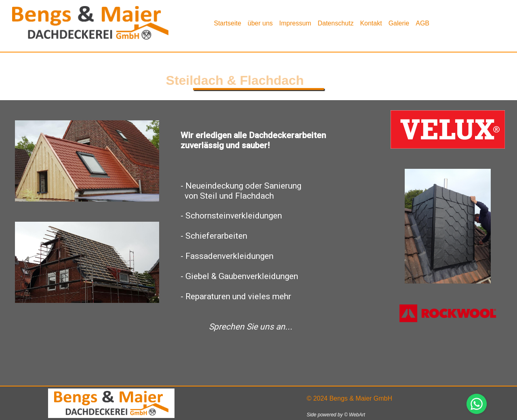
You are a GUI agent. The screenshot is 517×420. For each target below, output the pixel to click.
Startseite (227, 23)
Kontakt (371, 23)
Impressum (295, 23)
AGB (422, 23)
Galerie (399, 23)
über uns (260, 23)
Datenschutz (335, 23)
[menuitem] (227, 23)
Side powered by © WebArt (336, 415)
